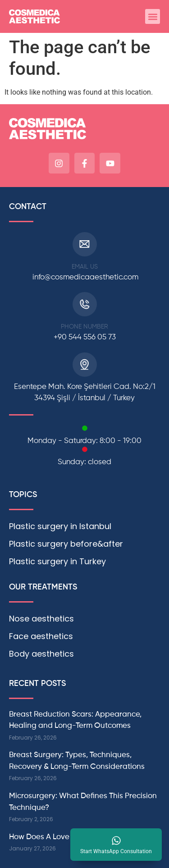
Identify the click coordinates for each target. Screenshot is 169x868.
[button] (153, 16)
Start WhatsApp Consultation (116, 851)
